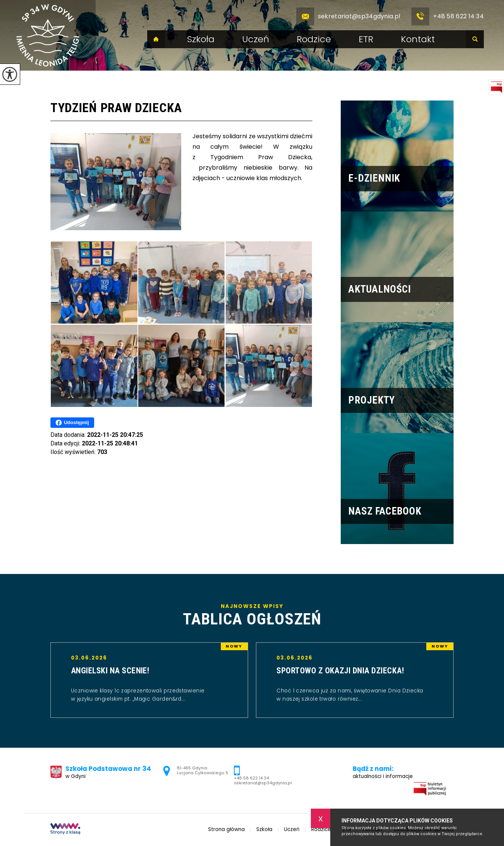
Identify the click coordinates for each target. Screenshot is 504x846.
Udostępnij (72, 423)
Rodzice (314, 39)
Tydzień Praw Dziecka (116, 108)
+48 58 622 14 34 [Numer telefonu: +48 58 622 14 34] (251, 778)
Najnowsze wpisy (252, 616)
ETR (366, 39)
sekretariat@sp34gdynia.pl (348, 16)
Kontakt (418, 39)
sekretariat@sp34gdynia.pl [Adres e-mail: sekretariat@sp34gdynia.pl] (263, 783)
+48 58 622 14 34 (448, 16)
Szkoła (201, 39)
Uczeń (256, 39)
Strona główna (156, 39)
